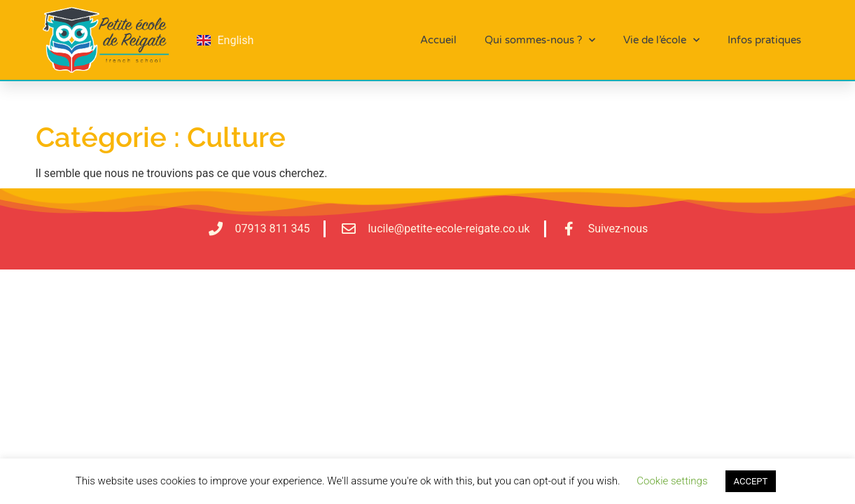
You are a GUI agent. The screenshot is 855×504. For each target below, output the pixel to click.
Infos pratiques (764, 40)
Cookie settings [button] (672, 481)
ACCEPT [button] (751, 481)
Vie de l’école (661, 40)
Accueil (438, 40)
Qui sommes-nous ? (540, 40)
